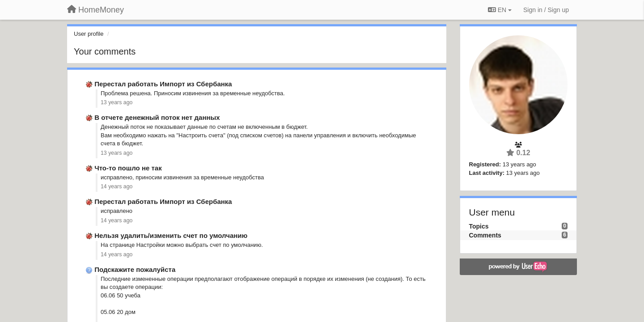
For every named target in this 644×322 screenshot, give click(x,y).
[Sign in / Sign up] (546, 10)
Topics (479, 226)
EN (500, 10)
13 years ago (117, 102)
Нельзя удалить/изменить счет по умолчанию (171, 235)
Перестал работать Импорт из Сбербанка (163, 84)
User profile (89, 34)
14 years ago (117, 186)
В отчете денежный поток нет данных (157, 117)
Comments (485, 235)
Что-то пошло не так (128, 168)
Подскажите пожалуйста (135, 269)
